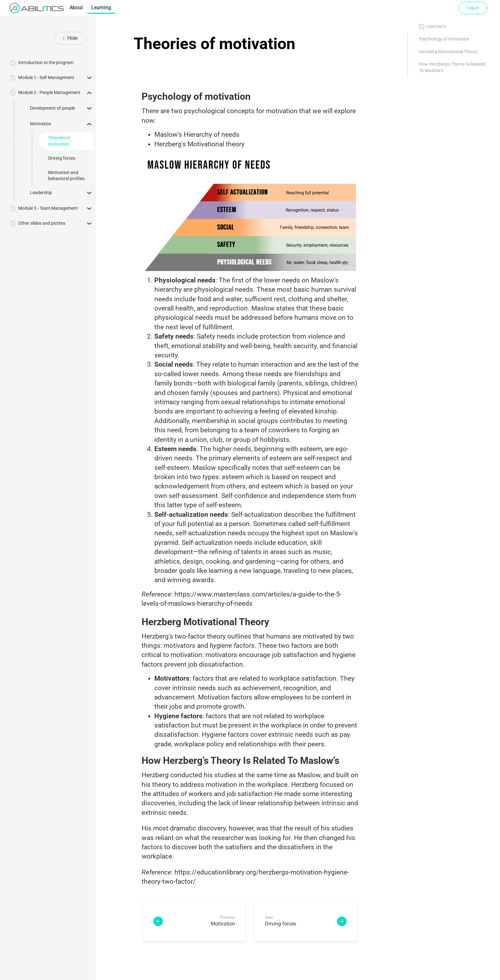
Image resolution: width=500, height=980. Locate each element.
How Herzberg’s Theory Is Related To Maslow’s (452, 67)
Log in (473, 8)
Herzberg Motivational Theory (448, 52)
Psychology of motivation (444, 39)
